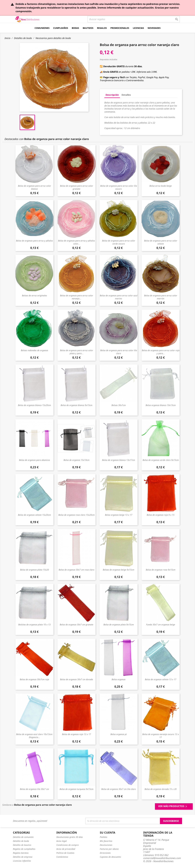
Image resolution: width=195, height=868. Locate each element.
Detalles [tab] (126, 95)
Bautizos (88, 28)
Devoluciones (106, 845)
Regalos (102, 28)
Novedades (154, 28)
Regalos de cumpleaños (24, 849)
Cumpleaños (61, 28)
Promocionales (120, 28)
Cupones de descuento (110, 857)
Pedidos (104, 837)
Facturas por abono (109, 849)
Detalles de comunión (23, 837)
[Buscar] (134, 19)
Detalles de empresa (23, 857)
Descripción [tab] (112, 95)
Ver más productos (173, 806)
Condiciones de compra (67, 845)
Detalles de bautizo (22, 845)
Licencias (138, 28)
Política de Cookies (65, 853)
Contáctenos (62, 857)
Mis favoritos (106, 841)
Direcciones (105, 853)
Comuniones (42, 28)
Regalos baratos (21, 853)
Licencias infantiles (22, 861)
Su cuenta (107, 833)
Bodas (75, 28)
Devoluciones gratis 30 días (70, 837)
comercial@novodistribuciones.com (162, 858)
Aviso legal (62, 841)
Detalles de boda (21, 841)
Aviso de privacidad (66, 849)
